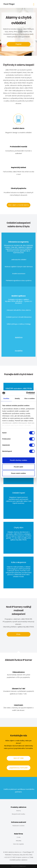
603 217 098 (19, 758)
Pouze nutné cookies (18, 473)
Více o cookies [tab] (30, 398)
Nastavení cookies (18, 826)
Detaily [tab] (17, 398)
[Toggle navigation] (34, 4)
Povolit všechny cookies (18, 460)
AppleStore (19, 337)
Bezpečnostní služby (18, 814)
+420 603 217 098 (9, 857)
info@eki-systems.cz (22, 857)
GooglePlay (19, 351)
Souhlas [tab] (6, 398)
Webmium (23, 866)
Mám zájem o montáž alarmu (19, 205)
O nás (19, 837)
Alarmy (19, 811)
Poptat (19, 44)
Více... (19, 634)
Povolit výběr (18, 467)
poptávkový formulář (19, 768)
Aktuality (19, 841)
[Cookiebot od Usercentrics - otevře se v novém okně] (26, 393)
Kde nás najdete (18, 844)
